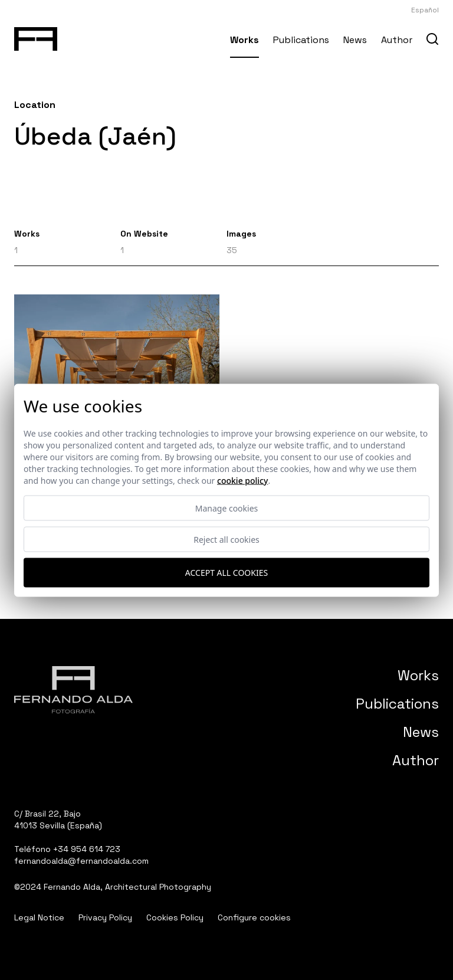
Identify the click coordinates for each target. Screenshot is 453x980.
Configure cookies (254, 917)
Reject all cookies (226, 539)
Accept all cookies (226, 573)
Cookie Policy (242, 480)
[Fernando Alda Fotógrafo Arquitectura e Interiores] (36, 37)
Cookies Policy (175, 917)
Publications (301, 40)
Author (397, 40)
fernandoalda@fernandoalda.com (81, 861)
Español (425, 10)
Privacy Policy (105, 917)
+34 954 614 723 (87, 849)
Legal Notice (39, 917)
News (355, 40)
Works (244, 40)
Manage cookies (227, 508)
